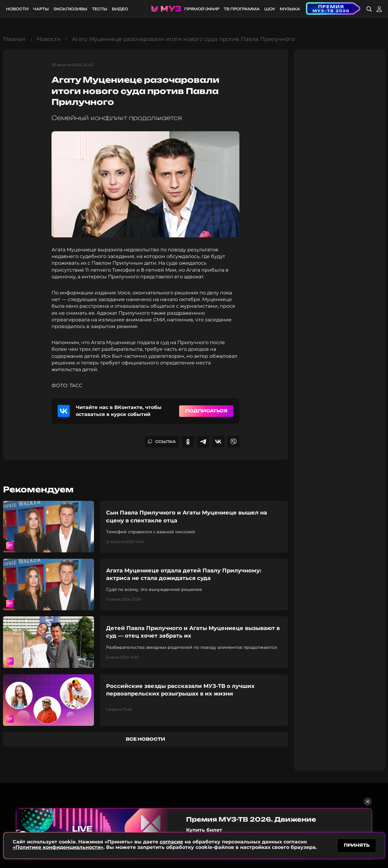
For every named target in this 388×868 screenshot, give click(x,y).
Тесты (100, 9)
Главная (14, 39)
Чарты (41, 9)
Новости (17, 9)
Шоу (270, 9)
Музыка (290, 9)
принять (357, 845)
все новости (145, 739)
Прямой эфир (202, 9)
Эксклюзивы (70, 9)
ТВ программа (242, 9)
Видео (120, 9)
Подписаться (206, 411)
